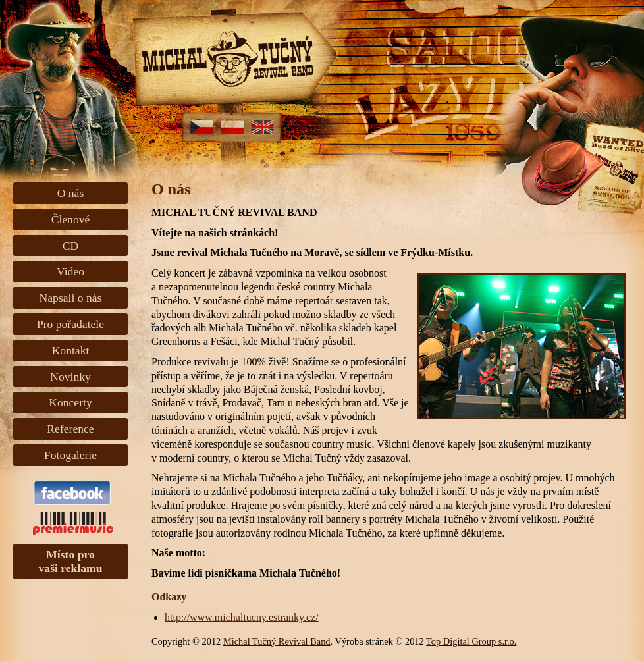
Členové (71, 219)
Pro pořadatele (70, 324)
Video (70, 271)
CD (70, 246)
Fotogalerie (70, 455)
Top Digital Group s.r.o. (471, 641)
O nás (71, 193)
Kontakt (71, 350)
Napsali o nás (71, 298)
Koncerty (70, 402)
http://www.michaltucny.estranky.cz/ (242, 617)
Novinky (70, 377)
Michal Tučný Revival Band (277, 641)
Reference (70, 429)
